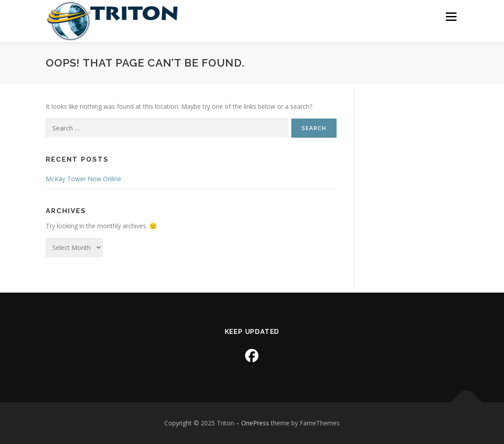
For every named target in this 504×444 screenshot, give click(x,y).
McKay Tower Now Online (83, 179)
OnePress (255, 423)
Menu (451, 17)
